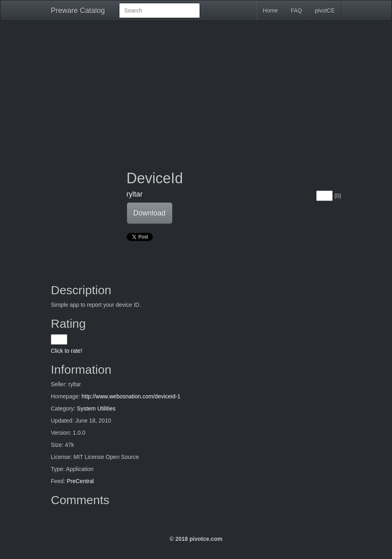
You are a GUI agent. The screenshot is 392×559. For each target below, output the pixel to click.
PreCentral (80, 481)
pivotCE (325, 10)
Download (150, 213)
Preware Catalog (78, 10)
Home (270, 10)
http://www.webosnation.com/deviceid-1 (131, 396)
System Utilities (96, 408)
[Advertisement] (196, 90)
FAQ (296, 10)
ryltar (135, 194)
